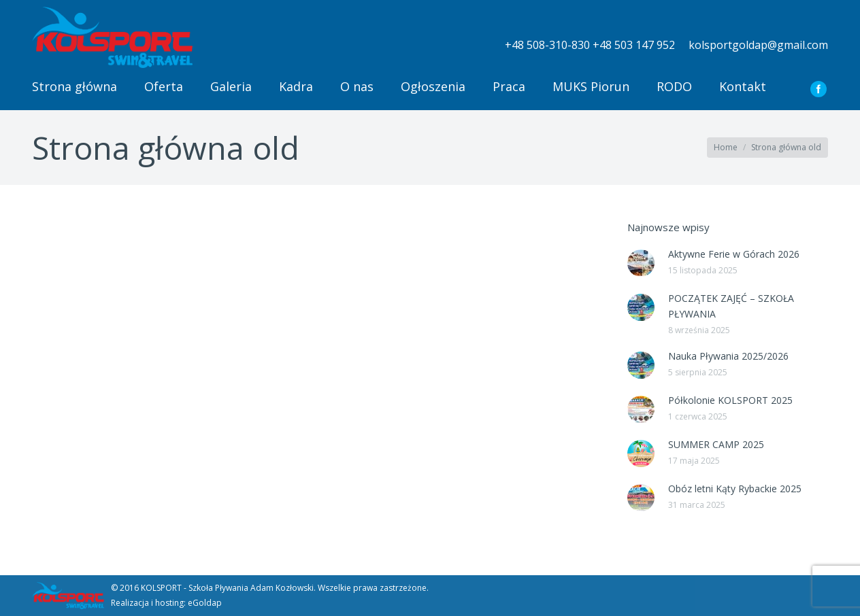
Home (726, 147)
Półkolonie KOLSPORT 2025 (730, 400)
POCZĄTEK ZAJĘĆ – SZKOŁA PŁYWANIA (731, 306)
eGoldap (205, 603)
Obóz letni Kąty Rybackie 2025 (735, 489)
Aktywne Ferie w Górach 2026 (734, 254)
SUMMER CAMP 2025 (716, 444)
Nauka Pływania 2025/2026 (728, 356)
